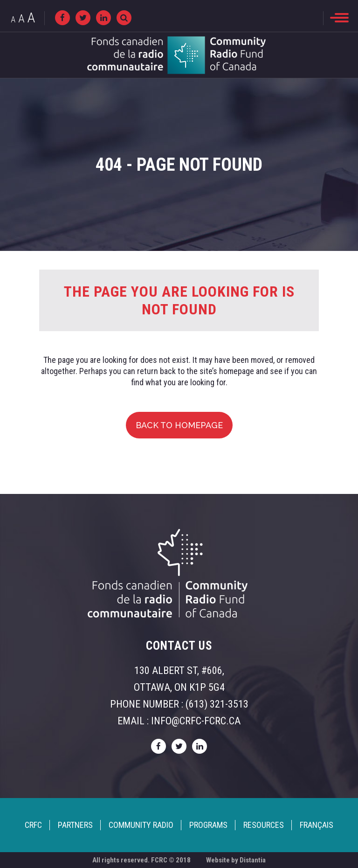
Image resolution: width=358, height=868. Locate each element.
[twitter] (83, 18)
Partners (75, 825)
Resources (264, 825)
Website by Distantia (236, 860)
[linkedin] (103, 18)
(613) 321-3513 (217, 704)
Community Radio (141, 825)
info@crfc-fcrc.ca (196, 721)
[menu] (339, 18)
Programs (208, 825)
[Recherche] (124, 18)
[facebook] (62, 18)
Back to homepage (179, 425)
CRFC (33, 825)
